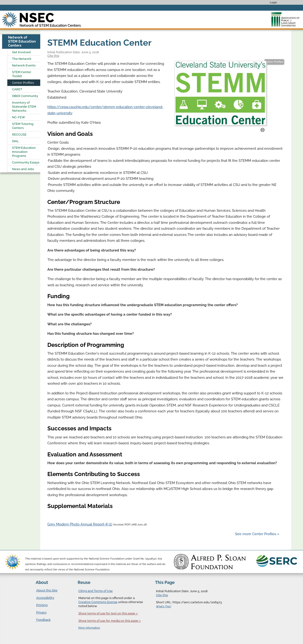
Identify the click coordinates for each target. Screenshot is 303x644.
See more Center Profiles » (257, 534)
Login (273, 2)
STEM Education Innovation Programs (24, 152)
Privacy (41, 612)
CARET (17, 89)
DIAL (16, 141)
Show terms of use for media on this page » (110, 621)
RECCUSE (19, 135)
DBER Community (25, 96)
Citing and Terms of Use (96, 591)
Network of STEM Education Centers (22, 41)
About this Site (47, 590)
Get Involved (21, 52)
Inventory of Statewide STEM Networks (24, 107)
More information (89, 628)
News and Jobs (23, 169)
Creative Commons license (98, 602)
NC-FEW (19, 117)
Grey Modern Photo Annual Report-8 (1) (80, 524)
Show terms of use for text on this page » (108, 613)
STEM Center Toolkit (22, 74)
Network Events (24, 65)
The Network (22, 59)
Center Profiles (23, 83)
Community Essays (26, 162)
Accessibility (45, 598)
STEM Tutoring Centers (23, 126)
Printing (42, 605)
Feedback (43, 620)
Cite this (53, 56)
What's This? (164, 607)
